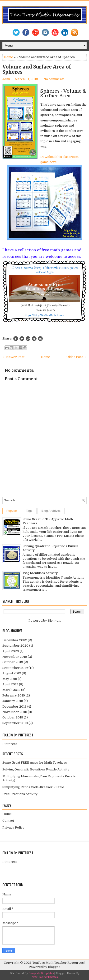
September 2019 (15, 668)
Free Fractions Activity (20, 794)
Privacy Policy (13, 827)
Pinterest (10, 744)
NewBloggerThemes (45, 977)
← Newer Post (13, 357)
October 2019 (13, 662)
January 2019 (13, 701)
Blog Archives (51, 511)
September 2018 (15, 723)
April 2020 (11, 651)
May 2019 (10, 679)
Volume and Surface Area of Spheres (37, 69)
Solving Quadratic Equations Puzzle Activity (36, 769)
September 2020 (15, 646)
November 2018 (15, 712)
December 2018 (14, 707)
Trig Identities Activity (40, 573)
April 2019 (10, 684)
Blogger (54, 621)
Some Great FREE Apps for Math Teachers (35, 763)
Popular (12, 511)
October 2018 (13, 717)
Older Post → (77, 357)
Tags (29, 511)
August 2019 (12, 673)
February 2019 (14, 695)
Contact (8, 821)
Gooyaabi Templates (41, 973)
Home (8, 57)
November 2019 (15, 657)
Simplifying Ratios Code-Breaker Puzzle (33, 787)
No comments (54, 79)
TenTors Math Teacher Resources (58, 963)
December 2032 (15, 640)
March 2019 (11, 690)
